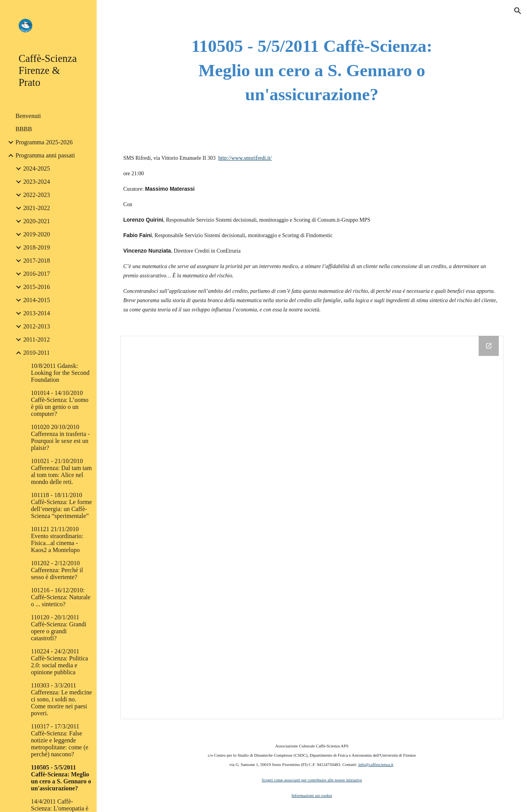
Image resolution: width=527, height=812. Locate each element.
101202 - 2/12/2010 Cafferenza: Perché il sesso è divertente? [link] (57, 570)
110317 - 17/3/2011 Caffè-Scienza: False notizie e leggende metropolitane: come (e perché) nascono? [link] (60, 740)
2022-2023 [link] (37, 195)
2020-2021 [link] (37, 221)
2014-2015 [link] (37, 300)
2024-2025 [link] (37, 168)
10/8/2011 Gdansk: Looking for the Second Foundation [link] (60, 373)
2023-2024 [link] (37, 182)
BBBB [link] (24, 129)
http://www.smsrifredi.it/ (245, 158)
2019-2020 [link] (37, 234)
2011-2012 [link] (37, 339)
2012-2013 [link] (37, 326)
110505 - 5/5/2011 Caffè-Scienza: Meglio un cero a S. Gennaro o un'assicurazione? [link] (61, 778)
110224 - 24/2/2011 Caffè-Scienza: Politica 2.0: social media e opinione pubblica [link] (60, 662)
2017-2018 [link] (37, 261)
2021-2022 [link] (37, 208)
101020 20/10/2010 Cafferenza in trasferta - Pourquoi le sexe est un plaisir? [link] (60, 437)
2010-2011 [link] (37, 353)
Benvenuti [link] (28, 116)
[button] (518, 11)
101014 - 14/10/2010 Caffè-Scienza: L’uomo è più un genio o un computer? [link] (60, 403)
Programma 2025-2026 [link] (44, 142)
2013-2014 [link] (37, 313)
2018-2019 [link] (37, 247)
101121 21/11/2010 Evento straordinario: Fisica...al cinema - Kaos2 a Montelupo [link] (57, 539)
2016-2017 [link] (37, 274)
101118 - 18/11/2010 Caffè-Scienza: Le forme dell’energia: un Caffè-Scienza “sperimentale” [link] (61, 505)
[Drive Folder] (312, 528)
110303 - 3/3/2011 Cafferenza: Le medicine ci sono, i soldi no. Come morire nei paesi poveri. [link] (61, 699)
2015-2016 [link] (37, 287)
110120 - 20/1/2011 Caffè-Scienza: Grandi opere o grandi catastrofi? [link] (59, 628)
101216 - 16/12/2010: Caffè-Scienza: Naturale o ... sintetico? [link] (61, 597)
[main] (312, 70)
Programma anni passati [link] (45, 155)
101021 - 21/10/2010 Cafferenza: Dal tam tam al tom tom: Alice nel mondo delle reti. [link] (61, 471)
